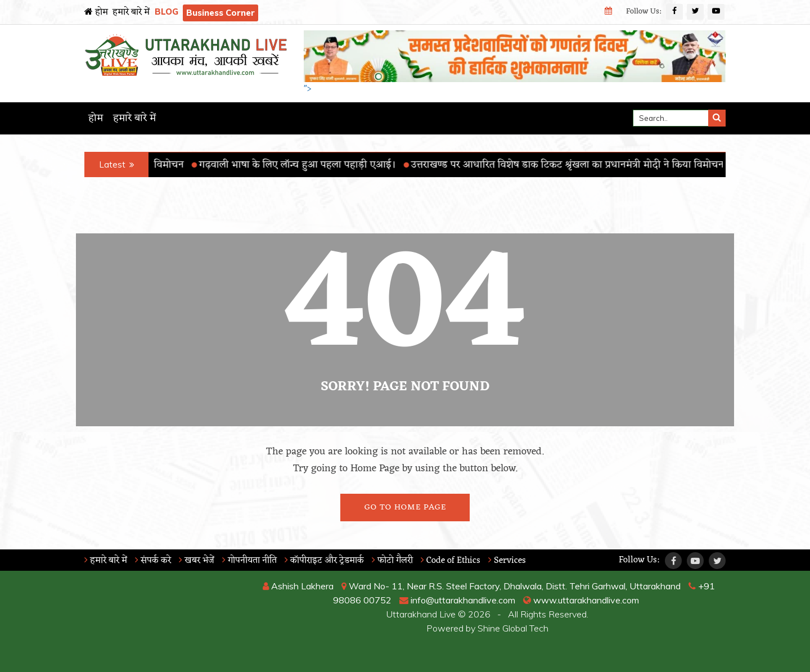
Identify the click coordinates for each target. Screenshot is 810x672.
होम (96, 12)
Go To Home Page (405, 508)
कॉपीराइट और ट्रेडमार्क (324, 561)
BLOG (166, 12)
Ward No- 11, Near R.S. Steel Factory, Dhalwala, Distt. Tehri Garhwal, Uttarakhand (511, 586)
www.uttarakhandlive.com (581, 600)
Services (507, 561)
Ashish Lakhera (298, 586)
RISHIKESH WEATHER (158, 621)
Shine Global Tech (513, 628)
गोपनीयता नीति (249, 561)
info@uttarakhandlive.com (457, 600)
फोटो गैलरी (392, 561)
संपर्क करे (153, 561)
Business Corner (220, 13)
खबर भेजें (197, 561)
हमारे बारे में (131, 12)
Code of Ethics (451, 561)
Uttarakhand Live (421, 614)
